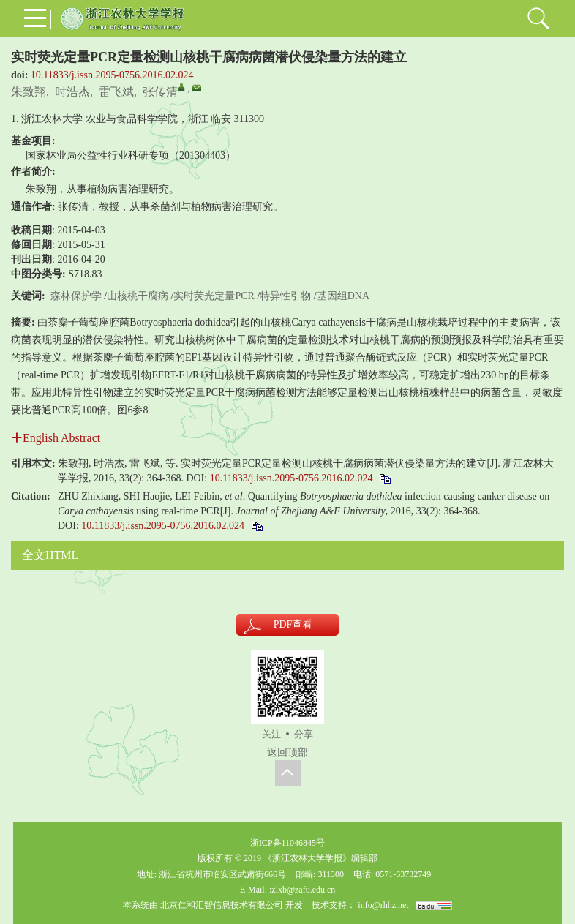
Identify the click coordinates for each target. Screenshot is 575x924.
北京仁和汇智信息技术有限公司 (222, 905)
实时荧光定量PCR (214, 296)
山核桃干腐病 (138, 296)
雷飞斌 (116, 92)
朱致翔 (29, 92)
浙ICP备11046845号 (287, 843)
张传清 (160, 92)
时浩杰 (72, 92)
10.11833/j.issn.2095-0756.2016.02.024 (112, 75)
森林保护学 (76, 296)
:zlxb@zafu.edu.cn (302, 890)
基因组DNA (343, 296)
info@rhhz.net (383, 905)
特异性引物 (285, 296)
